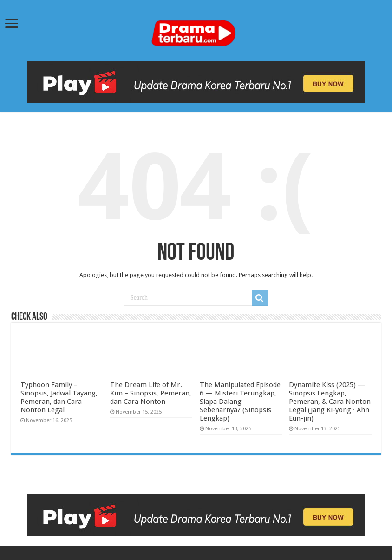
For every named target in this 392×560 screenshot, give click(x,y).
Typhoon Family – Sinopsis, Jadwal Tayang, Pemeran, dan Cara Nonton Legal (59, 397)
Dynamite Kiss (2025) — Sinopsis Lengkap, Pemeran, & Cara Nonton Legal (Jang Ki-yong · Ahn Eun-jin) (330, 402)
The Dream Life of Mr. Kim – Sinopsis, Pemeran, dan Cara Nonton (151, 393)
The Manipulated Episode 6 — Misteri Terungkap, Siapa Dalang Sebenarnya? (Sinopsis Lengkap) (240, 402)
